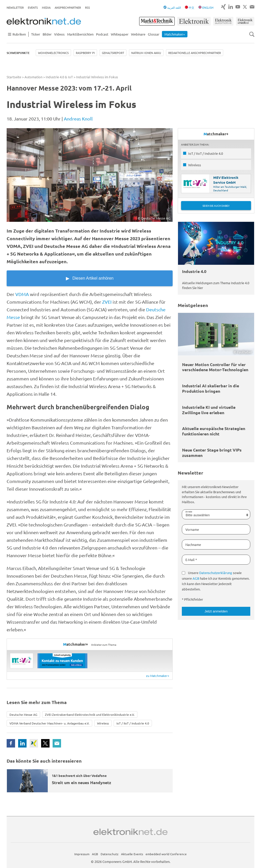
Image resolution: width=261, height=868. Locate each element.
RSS (87, 7)
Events (33, 7)
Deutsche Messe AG (23, 715)
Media (46, 7)
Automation (33, 77)
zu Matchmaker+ (158, 676)
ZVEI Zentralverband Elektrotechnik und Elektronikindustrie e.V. (90, 715)
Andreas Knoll (78, 119)
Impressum (82, 854)
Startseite (14, 77)
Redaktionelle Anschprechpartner (195, 53)
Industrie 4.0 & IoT (59, 77)
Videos (59, 34)
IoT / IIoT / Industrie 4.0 (133, 723)
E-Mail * (191, 560)
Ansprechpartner (68, 7)
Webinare (138, 34)
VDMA (22, 294)
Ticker (36, 34)
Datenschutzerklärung (216, 573)
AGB (196, 578)
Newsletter (15, 7)
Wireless (103, 723)
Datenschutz (110, 854)
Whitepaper (120, 34)
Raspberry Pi (85, 53)
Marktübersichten (80, 34)
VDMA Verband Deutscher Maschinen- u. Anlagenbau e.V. (49, 723)
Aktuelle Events (132, 854)
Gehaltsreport (113, 53)
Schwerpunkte (18, 53)
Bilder (47, 34)
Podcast (102, 34)
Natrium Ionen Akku (146, 53)
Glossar (154, 34)
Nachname (193, 545)
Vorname (192, 529)
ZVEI (107, 302)
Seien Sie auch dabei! (216, 206)
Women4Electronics (53, 53)
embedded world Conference (166, 854)
